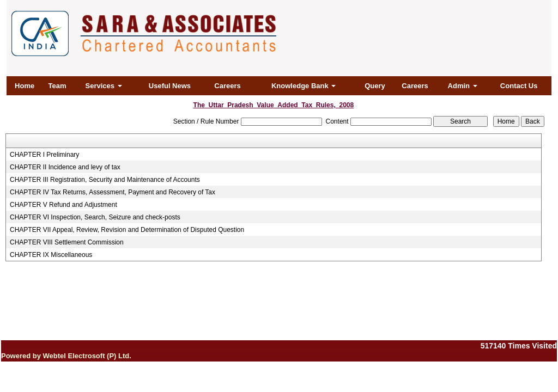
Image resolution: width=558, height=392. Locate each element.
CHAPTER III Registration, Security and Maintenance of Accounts (105, 180)
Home (25, 86)
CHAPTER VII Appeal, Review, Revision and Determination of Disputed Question (127, 230)
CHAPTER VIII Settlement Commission (67, 242)
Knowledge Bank (304, 86)
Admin (463, 86)
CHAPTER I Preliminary (44, 155)
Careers (227, 86)
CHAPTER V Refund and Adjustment (63, 205)
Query (375, 86)
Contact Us (519, 86)
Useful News (170, 86)
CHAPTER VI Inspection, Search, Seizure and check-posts (95, 217)
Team (57, 86)
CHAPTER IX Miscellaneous (51, 255)
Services (104, 86)
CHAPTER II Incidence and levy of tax (65, 167)
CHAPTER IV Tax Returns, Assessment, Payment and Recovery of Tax (113, 192)
